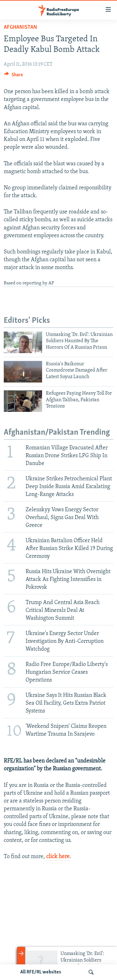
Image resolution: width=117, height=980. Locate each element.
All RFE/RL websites (41, 972)
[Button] (13, 76)
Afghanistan (20, 27)
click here (58, 857)
